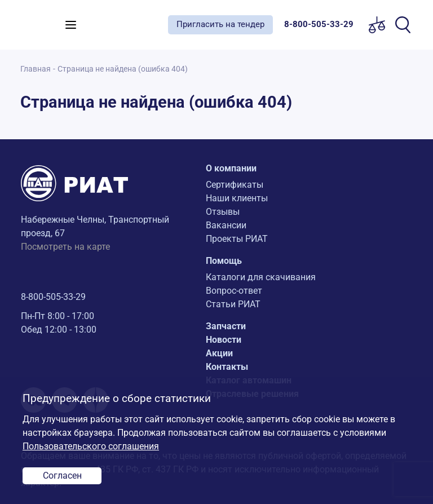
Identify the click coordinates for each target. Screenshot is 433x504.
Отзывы (223, 212)
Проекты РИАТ (237, 239)
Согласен (62, 476)
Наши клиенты (237, 198)
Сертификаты (235, 185)
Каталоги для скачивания (261, 277)
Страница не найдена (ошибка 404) (123, 69)
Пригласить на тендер (220, 24)
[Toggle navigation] (71, 25)
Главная (36, 69)
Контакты (227, 367)
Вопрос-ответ (234, 291)
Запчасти (226, 326)
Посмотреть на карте (65, 247)
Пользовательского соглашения (91, 446)
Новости (224, 340)
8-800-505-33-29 (53, 297)
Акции (219, 353)
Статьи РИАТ (233, 304)
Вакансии (226, 225)
